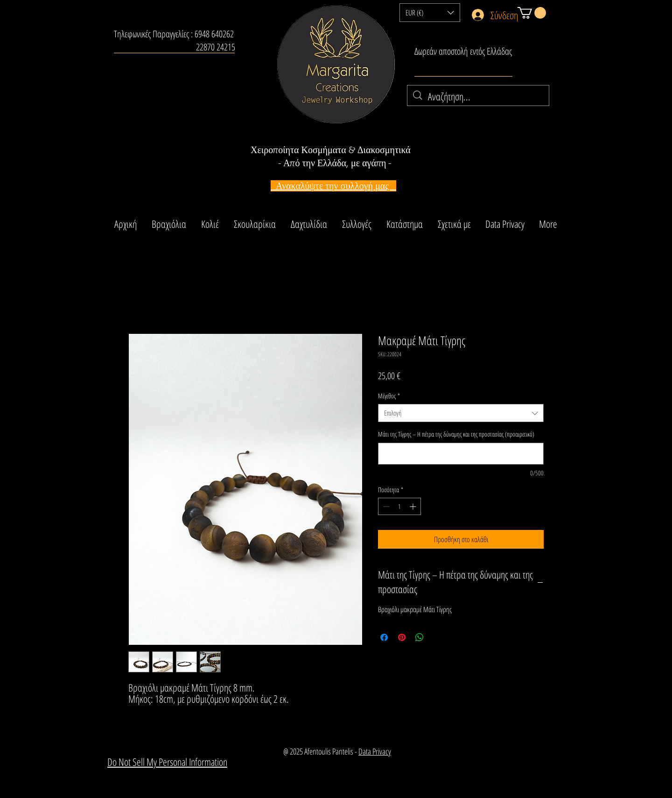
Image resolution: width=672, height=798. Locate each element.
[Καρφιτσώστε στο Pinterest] (402, 637)
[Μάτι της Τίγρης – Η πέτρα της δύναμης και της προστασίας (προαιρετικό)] (461, 454)
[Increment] (414, 506)
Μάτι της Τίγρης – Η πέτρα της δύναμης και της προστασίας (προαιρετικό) (456, 434)
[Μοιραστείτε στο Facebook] (384, 637)
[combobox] (461, 413)
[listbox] (430, 13)
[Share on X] (437, 637)
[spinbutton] (399, 506)
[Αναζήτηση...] (479, 96)
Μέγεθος (389, 396)
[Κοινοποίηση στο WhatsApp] (420, 637)
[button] (430, 13)
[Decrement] (385, 506)
